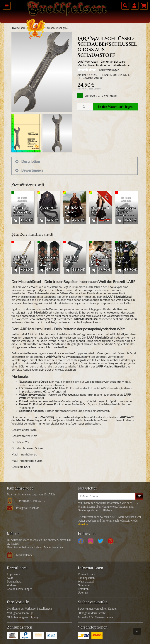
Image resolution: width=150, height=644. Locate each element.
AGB (10, 578)
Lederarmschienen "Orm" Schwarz (49, 264)
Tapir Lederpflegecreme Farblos (22, 214)
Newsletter (84, 585)
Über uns (83, 593)
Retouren (83, 589)
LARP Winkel (72, 260)
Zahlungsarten (86, 578)
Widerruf (12, 585)
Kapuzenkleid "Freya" (100, 212)
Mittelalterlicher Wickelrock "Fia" (74, 214)
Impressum (13, 574)
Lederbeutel (48, 210)
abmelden (83, 524)
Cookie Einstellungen (20, 589)
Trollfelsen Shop (22, 28)
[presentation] (16, 208)
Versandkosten (86, 574)
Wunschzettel (86, 581)
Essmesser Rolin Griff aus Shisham (126, 214)
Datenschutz (14, 581)
